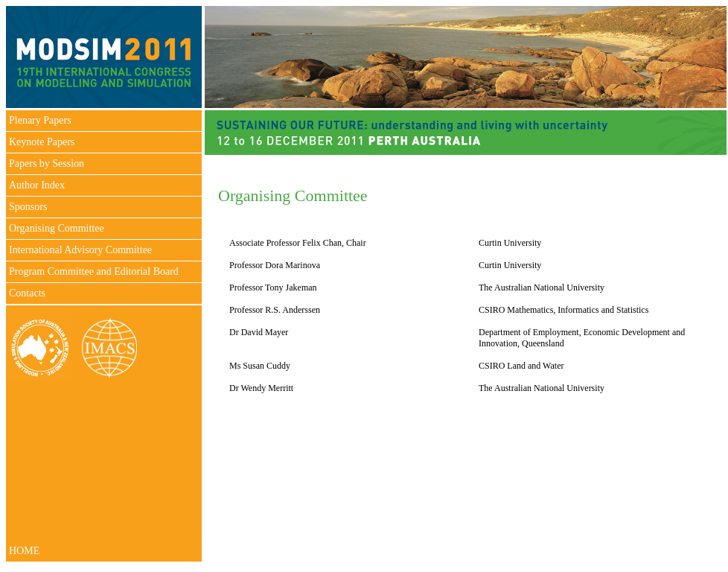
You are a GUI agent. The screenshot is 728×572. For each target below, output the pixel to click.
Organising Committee (57, 228)
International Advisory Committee (80, 250)
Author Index (37, 185)
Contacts (27, 293)
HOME (24, 551)
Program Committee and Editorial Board (94, 271)
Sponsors (28, 207)
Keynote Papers (42, 142)
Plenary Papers (40, 120)
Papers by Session (47, 163)
